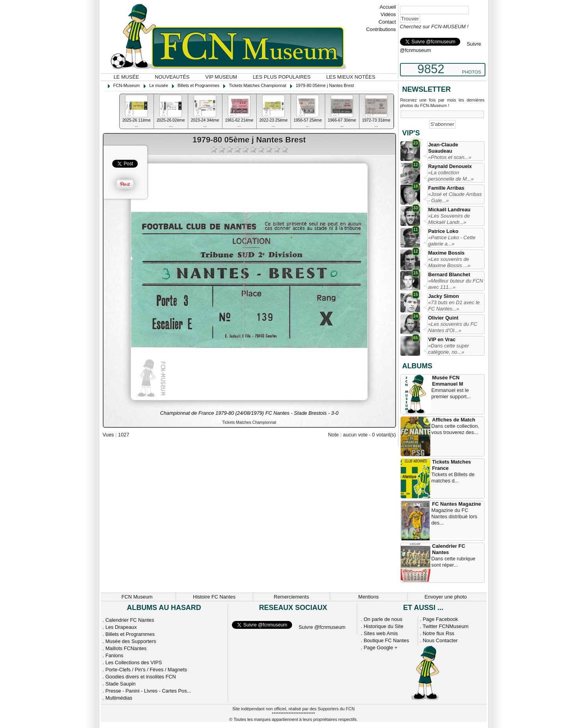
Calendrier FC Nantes (449, 549)
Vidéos (388, 14)
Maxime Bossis (446, 253)
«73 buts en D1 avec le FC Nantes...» (454, 306)
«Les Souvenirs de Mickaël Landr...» (449, 219)
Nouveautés (172, 77)
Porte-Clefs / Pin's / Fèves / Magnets (146, 670)
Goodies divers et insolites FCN (141, 677)
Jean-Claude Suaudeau (443, 148)
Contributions (381, 29)
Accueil (388, 7)
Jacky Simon (444, 296)
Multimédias (119, 698)
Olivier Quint (443, 318)
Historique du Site (384, 626)
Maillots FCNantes (126, 648)
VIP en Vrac (442, 339)
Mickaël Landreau (449, 210)
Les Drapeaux (121, 627)
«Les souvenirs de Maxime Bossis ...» (449, 262)
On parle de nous (383, 619)
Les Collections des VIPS (134, 662)
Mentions (368, 597)
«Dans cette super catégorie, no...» (449, 349)
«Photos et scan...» (450, 157)
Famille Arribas (446, 188)
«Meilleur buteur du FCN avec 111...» (456, 284)
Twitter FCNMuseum (445, 626)
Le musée (127, 77)
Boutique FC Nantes (386, 640)
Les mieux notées (351, 77)
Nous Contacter (440, 640)
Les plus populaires (282, 77)
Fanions (115, 655)
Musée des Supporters (131, 641)
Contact (387, 22)
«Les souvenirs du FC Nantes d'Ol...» (453, 327)
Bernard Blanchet (449, 274)
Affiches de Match (454, 420)
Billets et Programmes (130, 634)
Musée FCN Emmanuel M (448, 381)
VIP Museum (221, 77)
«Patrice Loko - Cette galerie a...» (452, 241)
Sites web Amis (381, 633)
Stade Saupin (121, 684)
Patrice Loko (443, 231)
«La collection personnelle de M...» (451, 176)
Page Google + (381, 648)
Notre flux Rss (439, 633)
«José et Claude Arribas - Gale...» (455, 197)
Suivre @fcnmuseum (322, 627)
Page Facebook (441, 619)
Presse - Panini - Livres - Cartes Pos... (148, 691)
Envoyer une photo (445, 597)
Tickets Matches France (452, 465)
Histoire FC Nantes (214, 597)
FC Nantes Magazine (457, 504)
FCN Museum (137, 597)
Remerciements (291, 597)
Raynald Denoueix (450, 166)
